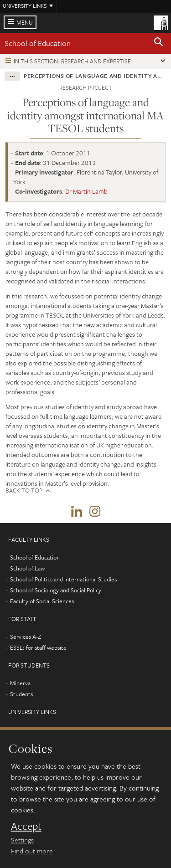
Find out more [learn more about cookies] (32, 851)
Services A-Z (26, 637)
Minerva (20, 683)
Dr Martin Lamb (86, 191)
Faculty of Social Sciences (42, 601)
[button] (159, 43)
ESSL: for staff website (38, 647)
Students (21, 694)
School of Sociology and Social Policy (56, 590)
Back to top (24, 490)
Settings (22, 840)
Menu (25, 22)
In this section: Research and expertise (72, 61)
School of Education (38, 43)
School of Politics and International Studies (63, 579)
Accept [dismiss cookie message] (26, 826)
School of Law (27, 568)
